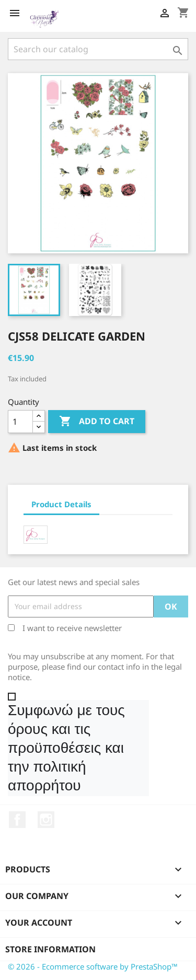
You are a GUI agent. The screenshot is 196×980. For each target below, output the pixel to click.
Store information (50, 949)
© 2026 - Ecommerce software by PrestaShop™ (93, 966)
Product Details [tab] (61, 504)
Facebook (17, 820)
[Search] (98, 49)
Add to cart (97, 422)
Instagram (46, 820)
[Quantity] (20, 422)
